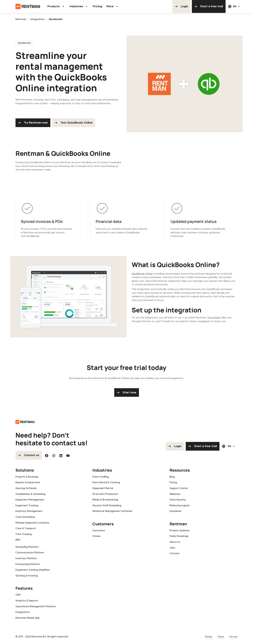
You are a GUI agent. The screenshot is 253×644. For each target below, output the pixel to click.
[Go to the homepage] (25, 422)
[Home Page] (28, 6)
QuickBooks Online (142, 274)
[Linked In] (61, 455)
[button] (56, 6)
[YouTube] (68, 455)
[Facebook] (47, 455)
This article (213, 318)
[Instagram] (54, 455)
